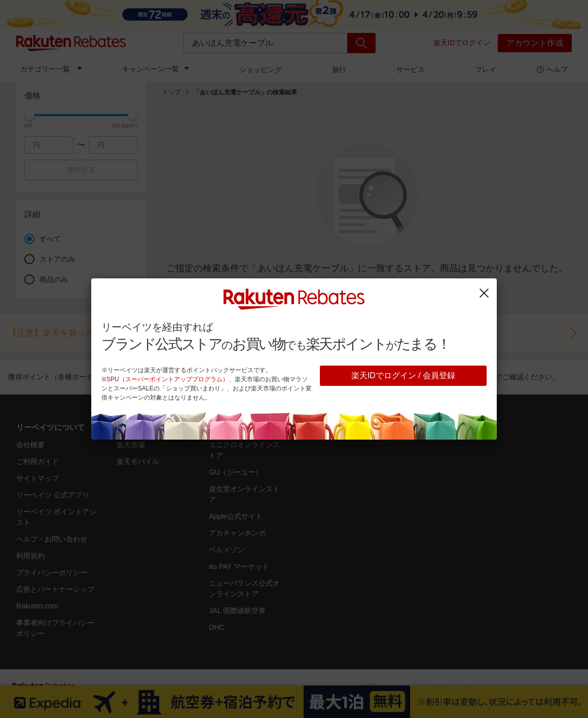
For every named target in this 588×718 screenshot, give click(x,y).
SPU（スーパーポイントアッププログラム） (168, 379)
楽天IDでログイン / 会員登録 (403, 375)
